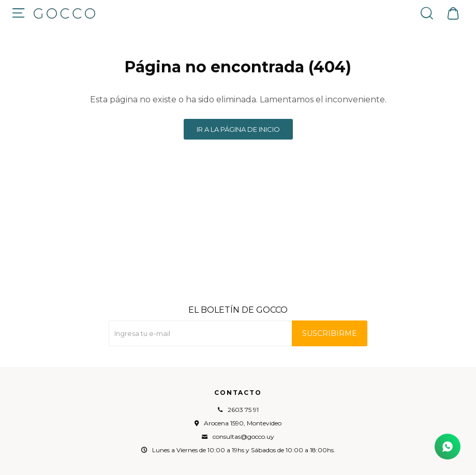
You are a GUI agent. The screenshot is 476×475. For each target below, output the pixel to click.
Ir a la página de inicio (238, 129)
